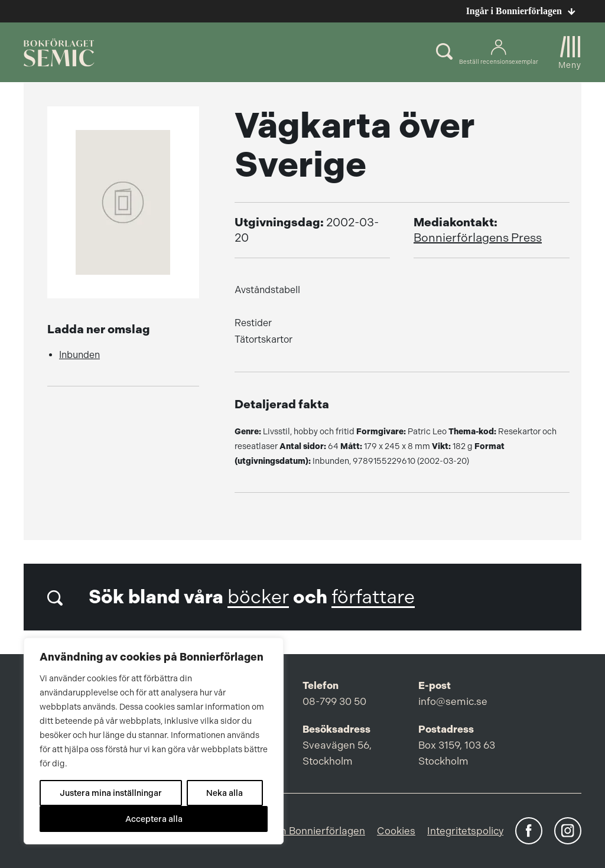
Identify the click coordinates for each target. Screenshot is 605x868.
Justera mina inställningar (111, 793)
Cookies (396, 831)
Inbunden (79, 355)
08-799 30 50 (334, 701)
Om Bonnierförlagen (317, 831)
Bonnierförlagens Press (478, 238)
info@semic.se (453, 701)
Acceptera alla (154, 819)
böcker (258, 597)
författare (373, 597)
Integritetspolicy (465, 831)
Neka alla (225, 793)
